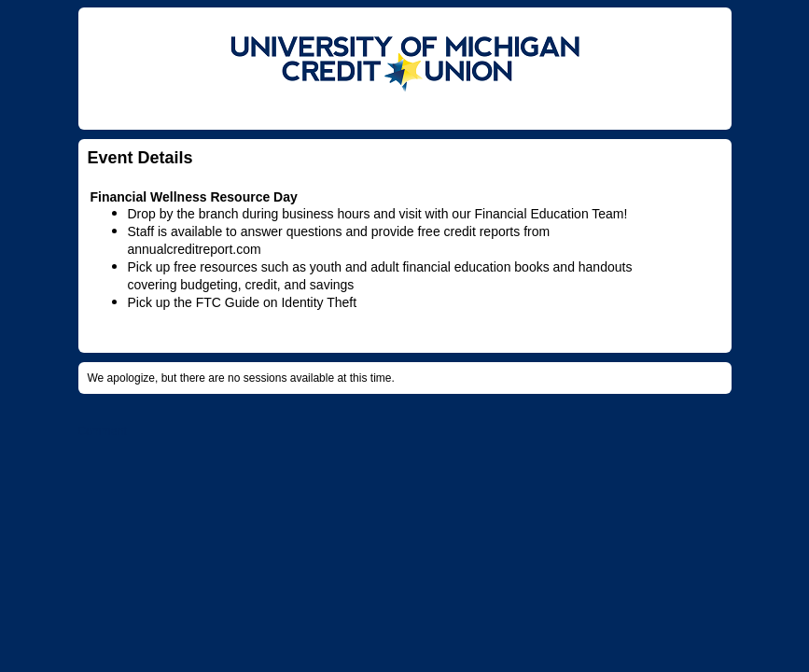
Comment (103, 437)
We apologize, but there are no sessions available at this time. (241, 378)
